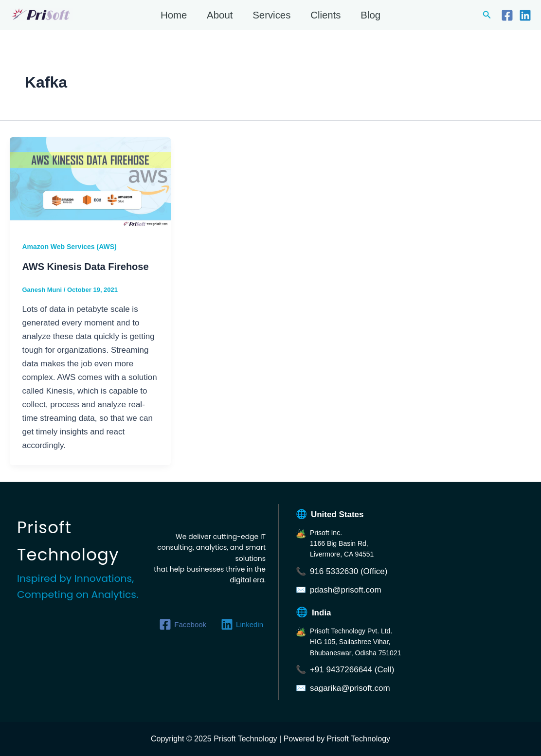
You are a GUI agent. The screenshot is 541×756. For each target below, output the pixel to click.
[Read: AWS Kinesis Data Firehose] (90, 182)
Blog (370, 15)
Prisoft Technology (12, 22)
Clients (325, 15)
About (220, 15)
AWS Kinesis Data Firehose (86, 267)
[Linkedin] (525, 15)
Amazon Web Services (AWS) (70, 247)
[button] (487, 15)
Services (271, 15)
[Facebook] (507, 15)
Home (174, 15)
